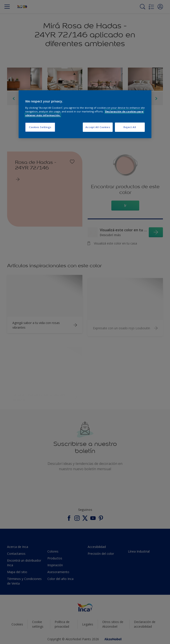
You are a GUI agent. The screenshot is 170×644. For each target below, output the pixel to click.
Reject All (130, 127)
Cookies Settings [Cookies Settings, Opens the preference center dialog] (40, 127)
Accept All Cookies (98, 127)
